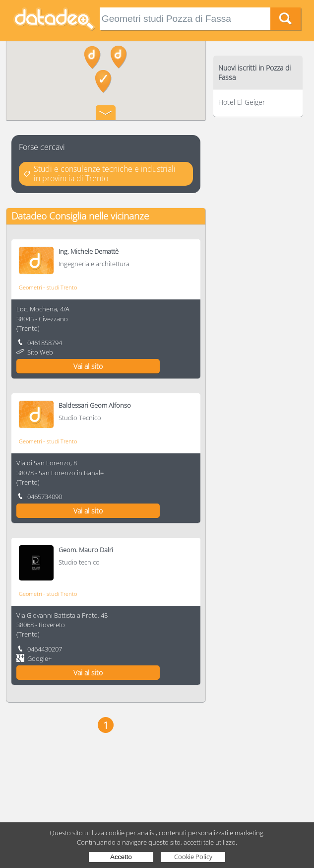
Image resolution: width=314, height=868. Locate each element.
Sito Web (40, 352)
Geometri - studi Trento (48, 287)
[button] (119, 57)
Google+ (39, 658)
